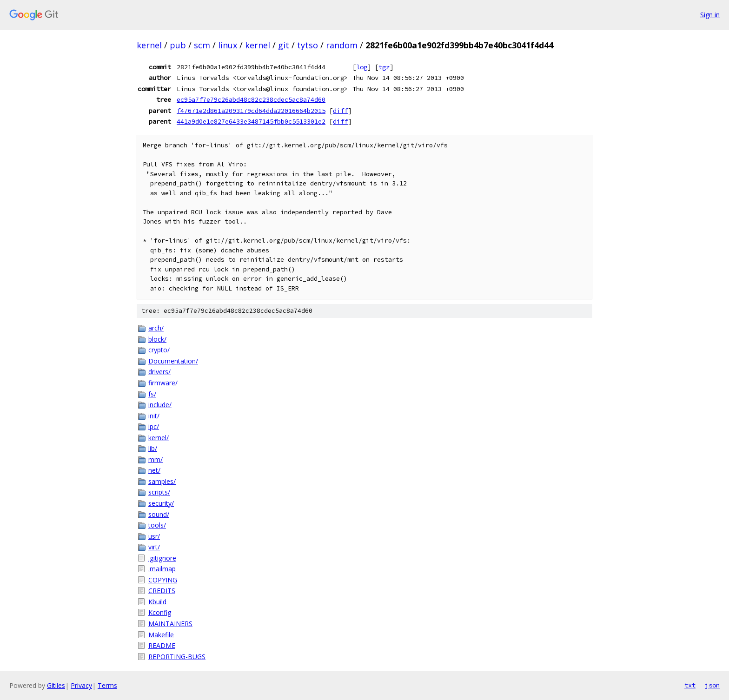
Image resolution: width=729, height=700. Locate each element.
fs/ (152, 394)
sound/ (159, 514)
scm (202, 45)
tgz (384, 67)
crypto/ (159, 350)
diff (340, 111)
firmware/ (163, 383)
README (162, 645)
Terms (107, 685)
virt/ (154, 547)
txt (690, 685)
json (712, 685)
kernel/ (159, 438)
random (342, 45)
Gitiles (56, 685)
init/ (154, 416)
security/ (161, 503)
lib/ (153, 448)
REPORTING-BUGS (177, 657)
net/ (154, 470)
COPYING (163, 580)
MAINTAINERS (170, 624)
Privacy (81, 685)
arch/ (156, 328)
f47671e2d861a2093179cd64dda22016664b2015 (251, 111)
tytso (308, 45)
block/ (157, 339)
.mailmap (162, 569)
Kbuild (157, 602)
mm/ (156, 459)
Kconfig (160, 612)
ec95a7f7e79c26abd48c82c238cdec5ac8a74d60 (251, 99)
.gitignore (162, 558)
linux (228, 45)
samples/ (162, 481)
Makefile (161, 635)
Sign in (710, 15)
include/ (160, 405)
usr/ (154, 536)
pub (178, 45)
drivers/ (159, 372)
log (362, 67)
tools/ (157, 525)
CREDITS (162, 591)
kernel (149, 45)
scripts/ (159, 492)
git (284, 45)
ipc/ (154, 426)
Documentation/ (173, 361)
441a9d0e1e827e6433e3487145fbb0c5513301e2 (251, 121)
